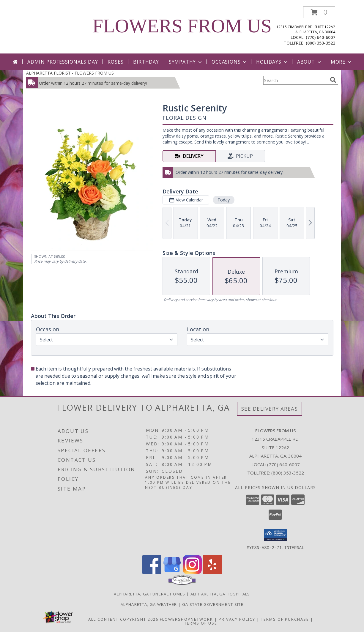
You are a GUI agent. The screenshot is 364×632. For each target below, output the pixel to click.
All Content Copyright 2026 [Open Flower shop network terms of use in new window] (123, 619)
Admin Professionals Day (63, 62)
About (310, 62)
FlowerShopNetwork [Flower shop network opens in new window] (186, 619)
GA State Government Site (213, 604)
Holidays (272, 62)
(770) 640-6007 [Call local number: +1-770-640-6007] (320, 37)
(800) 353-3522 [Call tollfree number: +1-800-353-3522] (320, 43)
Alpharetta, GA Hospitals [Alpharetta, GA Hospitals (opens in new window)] (220, 594)
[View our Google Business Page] (172, 572)
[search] (333, 80)
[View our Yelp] (212, 572)
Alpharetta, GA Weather (149, 604)
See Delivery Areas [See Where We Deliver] (270, 409)
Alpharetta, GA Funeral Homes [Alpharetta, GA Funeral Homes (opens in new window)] (149, 594)
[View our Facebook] (152, 572)
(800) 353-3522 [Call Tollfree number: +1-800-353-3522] (288, 473)
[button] (319, 12)
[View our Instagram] (192, 572)
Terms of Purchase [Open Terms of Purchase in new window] (285, 619)
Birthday (146, 62)
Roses (115, 62)
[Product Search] (295, 80)
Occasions (230, 62)
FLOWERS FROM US (182, 26)
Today (223, 200)
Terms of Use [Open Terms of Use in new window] (201, 623)
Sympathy (186, 62)
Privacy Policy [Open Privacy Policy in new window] (237, 619)
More (342, 62)
